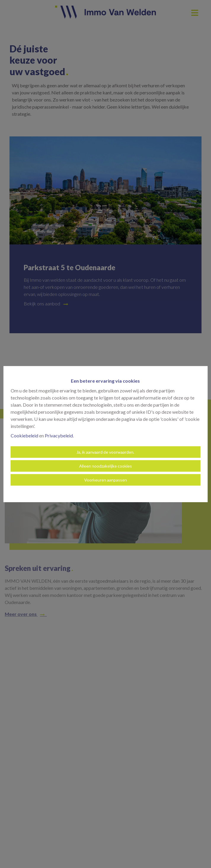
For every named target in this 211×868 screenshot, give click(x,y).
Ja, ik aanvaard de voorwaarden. (105, 452)
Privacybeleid (59, 435)
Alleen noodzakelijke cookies (105, 466)
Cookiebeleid (24, 435)
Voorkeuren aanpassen (105, 480)
